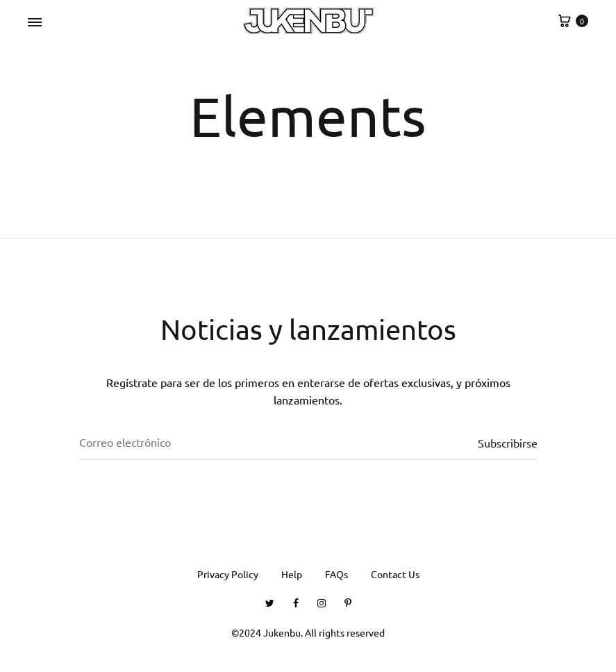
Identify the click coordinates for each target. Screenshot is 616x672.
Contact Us (395, 574)
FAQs (336, 574)
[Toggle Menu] (35, 22)
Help (292, 574)
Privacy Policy (228, 574)
